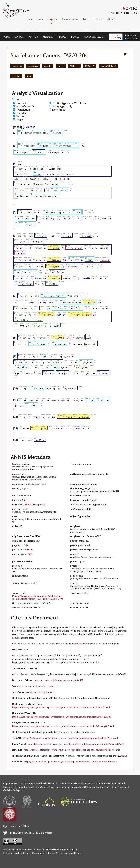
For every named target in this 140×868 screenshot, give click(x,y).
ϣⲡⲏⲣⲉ (84, 367)
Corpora (52, 19)
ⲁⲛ (42, 184)
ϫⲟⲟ (38, 362)
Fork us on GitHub (16, 826)
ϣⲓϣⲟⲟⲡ (87, 362)
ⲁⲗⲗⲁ (83, 146)
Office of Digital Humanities (106, 783)
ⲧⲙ (90, 248)
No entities (59, 110)
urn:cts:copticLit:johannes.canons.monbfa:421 (59, 680)
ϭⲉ (35, 373)
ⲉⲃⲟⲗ (45, 133)
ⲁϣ (78, 400)
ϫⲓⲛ (42, 169)
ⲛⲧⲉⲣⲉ (31, 236)
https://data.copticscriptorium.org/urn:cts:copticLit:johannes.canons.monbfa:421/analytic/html (63, 726)
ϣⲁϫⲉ (37, 267)
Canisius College (12, 790)
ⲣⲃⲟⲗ (104, 219)
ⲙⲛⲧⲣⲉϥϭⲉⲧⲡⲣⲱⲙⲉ (33, 133)
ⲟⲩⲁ (78, 428)
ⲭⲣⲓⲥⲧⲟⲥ (27, 212)
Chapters (22, 113)
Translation (23, 110)
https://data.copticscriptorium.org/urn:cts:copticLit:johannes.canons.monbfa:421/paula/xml (74, 744)
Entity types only (62, 106)
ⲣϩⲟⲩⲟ (67, 356)
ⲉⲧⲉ (21, 184)
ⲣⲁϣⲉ (26, 146)
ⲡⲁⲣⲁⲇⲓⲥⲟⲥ (76, 248)
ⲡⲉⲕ (63, 428)
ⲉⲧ (60, 146)
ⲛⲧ (21, 248)
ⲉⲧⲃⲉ (59, 169)
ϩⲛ (64, 260)
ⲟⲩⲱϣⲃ (37, 417)
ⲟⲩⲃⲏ (57, 152)
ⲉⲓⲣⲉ (26, 174)
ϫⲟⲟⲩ (36, 169)
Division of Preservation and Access (22, 787)
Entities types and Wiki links (69, 103)
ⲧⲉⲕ (51, 284)
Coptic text (23, 103)
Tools (40, 19)
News (86, 19)
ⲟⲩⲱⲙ (95, 248)
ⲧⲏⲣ (59, 212)
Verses (20, 116)
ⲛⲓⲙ (43, 344)
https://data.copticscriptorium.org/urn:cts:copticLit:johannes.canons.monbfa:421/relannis (72, 750)
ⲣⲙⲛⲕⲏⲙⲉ (23, 308)
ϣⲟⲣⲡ (52, 169)
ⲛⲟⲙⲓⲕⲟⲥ (72, 389)
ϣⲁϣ (33, 179)
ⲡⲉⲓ (23, 284)
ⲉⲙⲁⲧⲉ (51, 362)
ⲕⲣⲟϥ (58, 133)
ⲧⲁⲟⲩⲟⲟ (51, 174)
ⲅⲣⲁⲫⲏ (24, 152)
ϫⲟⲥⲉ (57, 326)
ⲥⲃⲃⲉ (77, 260)
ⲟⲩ (64, 212)
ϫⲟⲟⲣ (39, 320)
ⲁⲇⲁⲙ (56, 248)
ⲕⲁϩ (78, 315)
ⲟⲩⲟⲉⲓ (42, 389)
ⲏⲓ (108, 260)
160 (30, 554)
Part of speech (25, 106)
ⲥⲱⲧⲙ (26, 428)
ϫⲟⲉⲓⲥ (43, 236)
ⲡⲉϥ (104, 260)
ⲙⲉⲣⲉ (31, 440)
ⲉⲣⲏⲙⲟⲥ (80, 338)
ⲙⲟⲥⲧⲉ (43, 196)
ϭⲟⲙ (24, 272)
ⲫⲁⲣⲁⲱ (91, 302)
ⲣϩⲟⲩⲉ (31, 302)
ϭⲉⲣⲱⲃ (60, 272)
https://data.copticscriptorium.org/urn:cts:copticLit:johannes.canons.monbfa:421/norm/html (62, 717)
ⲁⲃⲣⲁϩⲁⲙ (56, 260)
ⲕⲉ (47, 212)
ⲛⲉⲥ (39, 212)
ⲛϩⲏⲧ (76, 296)
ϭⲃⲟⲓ (78, 308)
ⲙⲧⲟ (69, 302)
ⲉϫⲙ (33, 146)
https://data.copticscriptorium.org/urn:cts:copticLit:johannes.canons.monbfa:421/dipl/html (61, 707)
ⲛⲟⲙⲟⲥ (59, 344)
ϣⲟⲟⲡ (50, 152)
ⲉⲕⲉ (23, 440)
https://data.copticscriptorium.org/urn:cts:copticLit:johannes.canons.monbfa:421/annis (71, 762)
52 (32, 550)
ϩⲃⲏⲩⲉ (53, 212)
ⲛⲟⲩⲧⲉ (41, 152)
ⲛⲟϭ (93, 400)
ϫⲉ (33, 219)
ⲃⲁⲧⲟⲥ (74, 267)
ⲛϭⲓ (60, 389)
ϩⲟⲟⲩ (32, 224)
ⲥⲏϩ (27, 219)
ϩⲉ (64, 179)
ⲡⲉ (21, 212)
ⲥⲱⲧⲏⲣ (69, 417)
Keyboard (130, 35)
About (111, 19)
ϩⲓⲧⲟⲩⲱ (67, 146)
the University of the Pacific (110, 787)
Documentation (70, 19)
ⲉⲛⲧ (21, 169)
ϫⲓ (96, 278)
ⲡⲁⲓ (18, 278)
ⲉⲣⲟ (49, 389)
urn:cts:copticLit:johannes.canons (37, 686)
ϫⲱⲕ (56, 367)
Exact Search (132, 38)
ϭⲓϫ (22, 196)
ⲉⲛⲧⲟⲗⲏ (36, 344)
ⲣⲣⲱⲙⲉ (52, 236)
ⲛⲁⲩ (22, 190)
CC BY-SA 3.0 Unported (33, 505)
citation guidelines (80, 644)
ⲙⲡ (26, 362)
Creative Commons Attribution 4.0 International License (52, 853)
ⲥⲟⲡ (57, 184)
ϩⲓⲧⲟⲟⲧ (87, 344)
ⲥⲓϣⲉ (78, 212)
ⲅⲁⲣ (24, 236)
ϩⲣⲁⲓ (41, 272)
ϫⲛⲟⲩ (31, 400)
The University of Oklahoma (81, 787)
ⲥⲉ (29, 184)
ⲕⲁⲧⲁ (91, 212)
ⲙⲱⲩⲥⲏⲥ (55, 267)
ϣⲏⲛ (23, 253)
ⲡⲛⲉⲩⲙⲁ (63, 190)
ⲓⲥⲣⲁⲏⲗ (50, 315)
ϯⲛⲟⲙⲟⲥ (38, 248)
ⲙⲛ (35, 212)
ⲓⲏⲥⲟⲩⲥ (86, 417)
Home (29, 19)
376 (96, 550)
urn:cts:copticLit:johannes (40, 692)
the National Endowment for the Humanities (67, 783)
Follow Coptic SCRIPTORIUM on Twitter (28, 833)
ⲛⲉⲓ (19, 272)
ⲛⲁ (41, 190)
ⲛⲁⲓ (38, 174)
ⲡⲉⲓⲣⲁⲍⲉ (55, 400)
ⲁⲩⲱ (20, 164)
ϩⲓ (63, 267)
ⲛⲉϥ (19, 367)
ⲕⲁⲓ (19, 236)
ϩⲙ (47, 184)
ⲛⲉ (84, 428)
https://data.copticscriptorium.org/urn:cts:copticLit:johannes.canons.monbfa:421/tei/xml (70, 738)
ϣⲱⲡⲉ (72, 344)
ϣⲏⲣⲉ (22, 242)
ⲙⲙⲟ (50, 196)
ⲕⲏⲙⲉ (88, 315)
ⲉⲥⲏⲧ (72, 174)
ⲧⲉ (18, 152)
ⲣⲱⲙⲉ (69, 236)
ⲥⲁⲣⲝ (90, 260)
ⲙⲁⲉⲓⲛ (51, 296)
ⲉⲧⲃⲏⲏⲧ (67, 278)
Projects (99, 19)
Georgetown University (53, 787)
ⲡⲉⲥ (56, 190)
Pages (20, 120)
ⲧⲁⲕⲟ (45, 146)
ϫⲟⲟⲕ (39, 302)
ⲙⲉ (79, 417)
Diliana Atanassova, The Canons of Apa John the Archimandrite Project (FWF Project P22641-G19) (37, 597)
